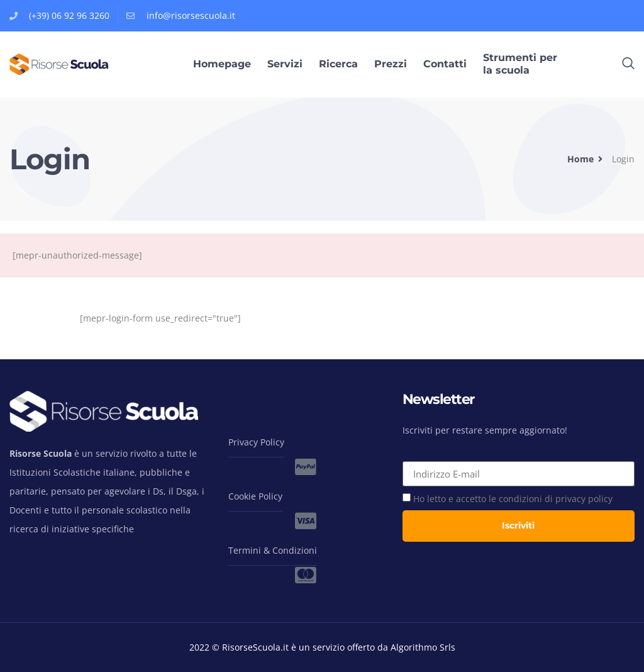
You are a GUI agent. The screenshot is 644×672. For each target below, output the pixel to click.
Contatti (445, 64)
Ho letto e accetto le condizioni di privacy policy (513, 499)
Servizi (285, 64)
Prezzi (391, 64)
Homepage (222, 64)
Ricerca (338, 64)
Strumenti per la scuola (520, 64)
